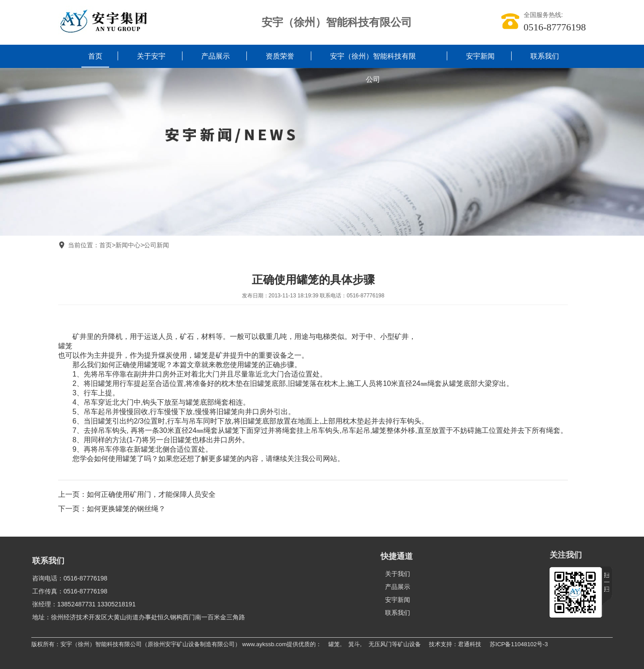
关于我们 (398, 574)
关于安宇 (151, 56)
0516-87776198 (555, 27)
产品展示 (216, 56)
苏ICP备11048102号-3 (519, 644)
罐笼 (65, 346)
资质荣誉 (280, 56)
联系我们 (545, 56)
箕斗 (354, 644)
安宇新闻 (480, 56)
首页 (95, 56)
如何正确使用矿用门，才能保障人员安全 (151, 494)
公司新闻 (157, 245)
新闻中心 (128, 245)
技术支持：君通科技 (455, 644)
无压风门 (380, 644)
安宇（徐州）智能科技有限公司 (373, 68)
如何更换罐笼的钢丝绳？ (126, 509)
